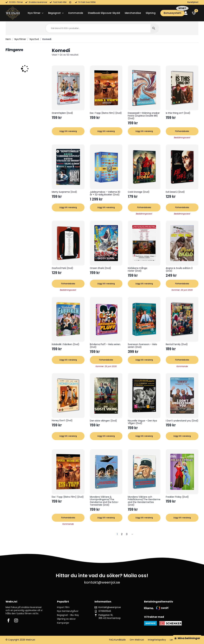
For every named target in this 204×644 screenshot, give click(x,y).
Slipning (151, 13)
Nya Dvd (34, 39)
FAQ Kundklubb (117, 640)
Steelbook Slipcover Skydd (104, 13)
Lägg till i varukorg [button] (68, 131)
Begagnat (54, 13)
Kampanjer (63, 623)
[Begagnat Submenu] (62, 13)
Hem (8, 39)
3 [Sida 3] (127, 534)
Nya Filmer (20, 39)
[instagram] (16, 620)
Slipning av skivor (66, 619)
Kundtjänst (193, 2)
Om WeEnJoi (137, 640)
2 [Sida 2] (122, 534)
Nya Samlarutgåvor (68, 611)
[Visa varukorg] (194, 13)
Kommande (76, 13)
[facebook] (8, 620)
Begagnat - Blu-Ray (68, 615)
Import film (63, 607)
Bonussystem (172, 13)
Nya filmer (34, 13)
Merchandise (133, 13)
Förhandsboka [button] (182, 131)
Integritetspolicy (157, 640)
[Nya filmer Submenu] (42, 13)
